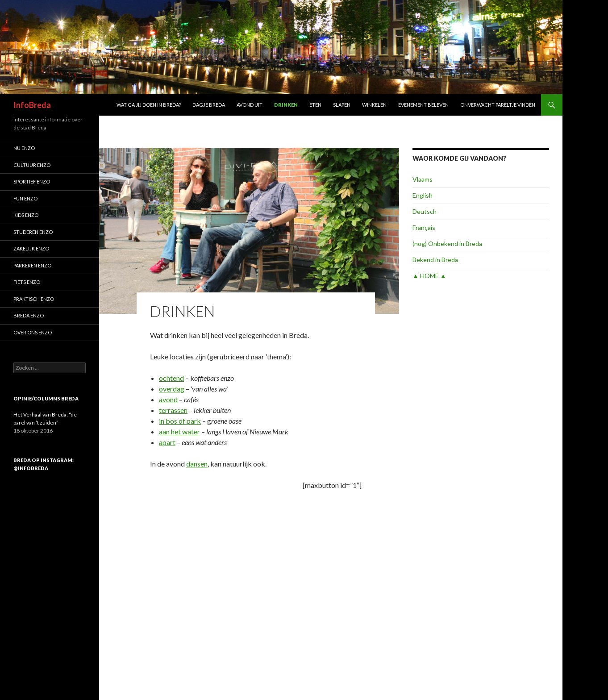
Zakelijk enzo (31, 248)
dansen (197, 464)
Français (424, 227)
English (423, 195)
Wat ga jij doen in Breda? (149, 105)
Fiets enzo (27, 282)
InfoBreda (32, 105)
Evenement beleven (423, 105)
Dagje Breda (209, 105)
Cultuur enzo (32, 165)
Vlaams (423, 179)
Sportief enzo (32, 181)
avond (168, 399)
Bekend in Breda (435, 260)
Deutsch (425, 211)
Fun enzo (25, 198)
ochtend (171, 378)
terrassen (173, 410)
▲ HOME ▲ (429, 276)
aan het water (179, 431)
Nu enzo (24, 148)
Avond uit (250, 105)
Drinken (286, 105)
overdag (172, 389)
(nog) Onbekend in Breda (447, 244)
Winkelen (374, 105)
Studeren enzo (33, 232)
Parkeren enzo (32, 265)
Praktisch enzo (34, 299)
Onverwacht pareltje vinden (498, 105)
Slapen (342, 105)
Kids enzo (26, 215)
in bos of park (180, 421)
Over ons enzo (33, 332)
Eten (315, 105)
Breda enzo (29, 315)
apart (167, 442)
